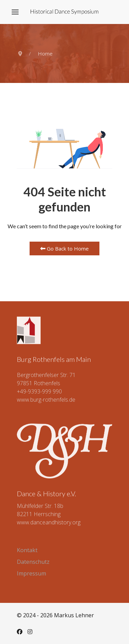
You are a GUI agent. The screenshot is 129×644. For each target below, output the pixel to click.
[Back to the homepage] (64, 12)
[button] (15, 12)
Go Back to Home (64, 248)
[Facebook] (20, 632)
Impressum (31, 573)
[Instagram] (30, 632)
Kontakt (27, 550)
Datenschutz (33, 562)
